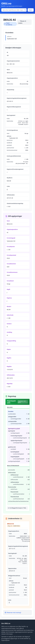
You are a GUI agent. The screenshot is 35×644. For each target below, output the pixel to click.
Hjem (31, 10)
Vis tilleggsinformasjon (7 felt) (18, 508)
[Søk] (25, 10)
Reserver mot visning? (13, 613)
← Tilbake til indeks (22, 22)
